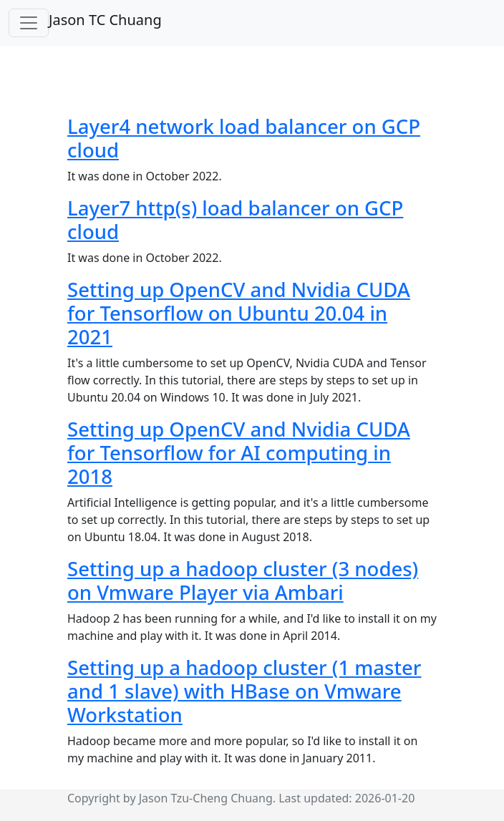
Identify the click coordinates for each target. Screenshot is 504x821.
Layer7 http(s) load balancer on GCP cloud (235, 220)
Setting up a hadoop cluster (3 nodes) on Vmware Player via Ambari (243, 580)
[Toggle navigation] (29, 23)
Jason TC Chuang (105, 20)
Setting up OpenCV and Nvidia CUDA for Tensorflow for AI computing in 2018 (239, 453)
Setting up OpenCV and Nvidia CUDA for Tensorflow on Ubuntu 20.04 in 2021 (239, 313)
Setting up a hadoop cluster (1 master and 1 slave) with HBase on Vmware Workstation (244, 691)
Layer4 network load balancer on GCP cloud (244, 138)
